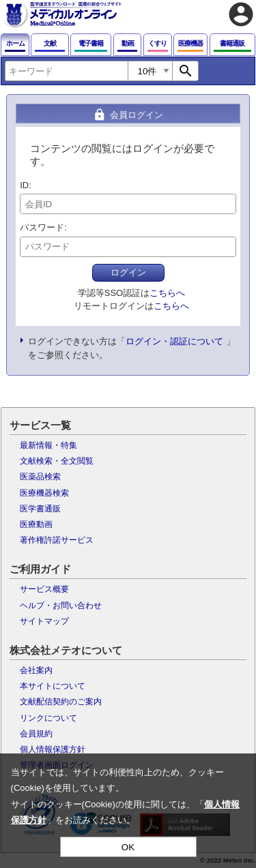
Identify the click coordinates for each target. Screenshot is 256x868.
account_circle (241, 14)
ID (24, 185)
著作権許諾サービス (57, 540)
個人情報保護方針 (53, 749)
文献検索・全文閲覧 (57, 461)
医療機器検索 (44, 493)
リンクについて (48, 718)
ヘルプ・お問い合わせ (61, 605)
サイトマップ (44, 621)
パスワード (42, 227)
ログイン (128, 272)
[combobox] (66, 71)
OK (128, 847)
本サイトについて (53, 686)
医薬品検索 (40, 477)
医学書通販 (40, 509)
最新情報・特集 (48, 445)
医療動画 (36, 524)
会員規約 (36, 734)
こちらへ (167, 293)
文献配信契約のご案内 (61, 702)
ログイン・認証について (174, 341)
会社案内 (36, 670)
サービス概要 (44, 589)
